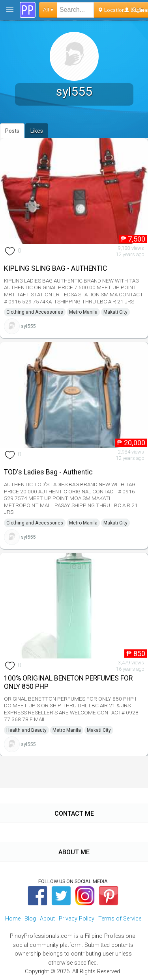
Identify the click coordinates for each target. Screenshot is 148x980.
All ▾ (48, 10)
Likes (37, 131)
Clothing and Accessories (35, 312)
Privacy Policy (77, 919)
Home (13, 919)
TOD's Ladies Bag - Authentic (48, 472)
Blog (30, 919)
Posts (12, 131)
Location (111, 10)
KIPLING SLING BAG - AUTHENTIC (55, 268)
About (47, 919)
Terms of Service (120, 919)
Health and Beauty (26, 730)
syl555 (28, 326)
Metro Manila (83, 312)
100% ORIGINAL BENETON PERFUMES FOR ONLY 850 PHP (68, 682)
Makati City (115, 312)
